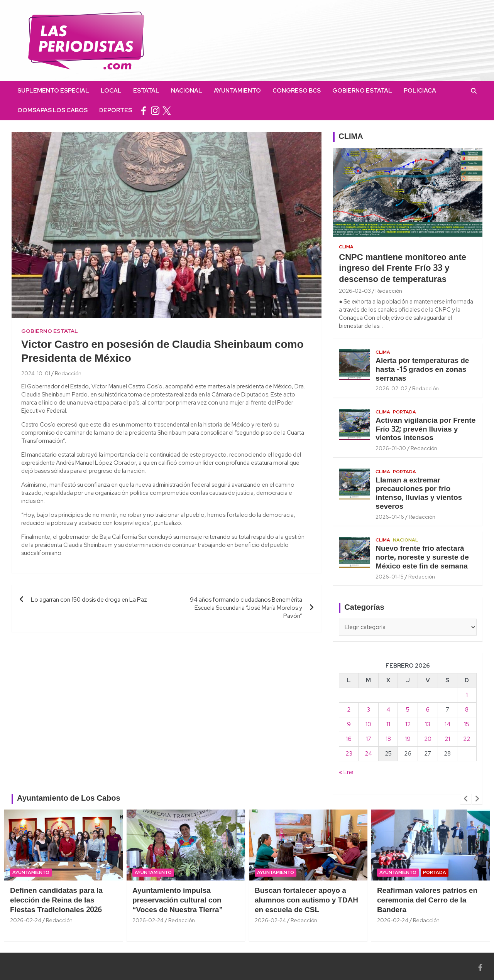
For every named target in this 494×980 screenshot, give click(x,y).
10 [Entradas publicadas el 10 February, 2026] (368, 724)
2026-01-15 (390, 577)
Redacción (68, 373)
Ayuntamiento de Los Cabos (69, 799)
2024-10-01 (36, 373)
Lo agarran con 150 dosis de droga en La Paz (89, 600)
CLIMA (351, 137)
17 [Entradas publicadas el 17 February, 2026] (369, 739)
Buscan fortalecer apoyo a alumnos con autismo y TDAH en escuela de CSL (306, 900)
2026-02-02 (392, 388)
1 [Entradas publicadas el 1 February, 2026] (467, 695)
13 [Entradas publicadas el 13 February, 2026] (428, 724)
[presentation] (466, 799)
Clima (346, 247)
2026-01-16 (390, 517)
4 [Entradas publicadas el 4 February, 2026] (388, 710)
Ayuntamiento (237, 91)
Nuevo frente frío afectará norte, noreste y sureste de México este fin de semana (422, 558)
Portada (404, 412)
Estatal (146, 91)
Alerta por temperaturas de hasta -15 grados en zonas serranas (422, 370)
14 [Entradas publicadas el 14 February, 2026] (447, 724)
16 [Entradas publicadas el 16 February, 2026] (349, 739)
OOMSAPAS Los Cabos (52, 110)
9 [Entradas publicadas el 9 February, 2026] (349, 724)
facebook (144, 110)
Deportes (116, 110)
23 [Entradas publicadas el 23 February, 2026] (349, 754)
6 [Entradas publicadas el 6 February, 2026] (428, 710)
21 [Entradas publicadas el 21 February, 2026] (447, 739)
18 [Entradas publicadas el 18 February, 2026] (388, 739)
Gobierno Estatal (362, 91)
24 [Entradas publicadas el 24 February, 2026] (368, 754)
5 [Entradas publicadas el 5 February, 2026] (408, 710)
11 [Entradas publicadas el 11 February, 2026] (388, 724)
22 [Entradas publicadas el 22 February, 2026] (467, 739)
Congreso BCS (297, 91)
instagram (155, 110)
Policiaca (420, 91)
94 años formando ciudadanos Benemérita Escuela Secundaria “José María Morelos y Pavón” (246, 608)
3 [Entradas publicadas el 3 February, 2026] (368, 710)
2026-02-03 (355, 291)
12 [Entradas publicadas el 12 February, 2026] (408, 724)
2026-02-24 (26, 920)
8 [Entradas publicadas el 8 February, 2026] (467, 710)
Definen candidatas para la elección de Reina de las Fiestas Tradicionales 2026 (56, 900)
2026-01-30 (391, 448)
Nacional (187, 91)
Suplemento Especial (53, 91)
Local (111, 91)
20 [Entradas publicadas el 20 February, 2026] (428, 739)
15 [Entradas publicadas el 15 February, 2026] (467, 724)
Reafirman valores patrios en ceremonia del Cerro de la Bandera (427, 900)
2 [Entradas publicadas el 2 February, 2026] (349, 710)
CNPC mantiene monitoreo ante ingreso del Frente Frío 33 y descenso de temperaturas (403, 269)
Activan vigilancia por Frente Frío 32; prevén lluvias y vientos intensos (425, 430)
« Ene (346, 772)
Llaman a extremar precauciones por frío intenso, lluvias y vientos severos (419, 494)
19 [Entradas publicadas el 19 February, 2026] (408, 739)
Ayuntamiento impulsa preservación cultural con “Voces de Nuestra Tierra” (178, 900)
